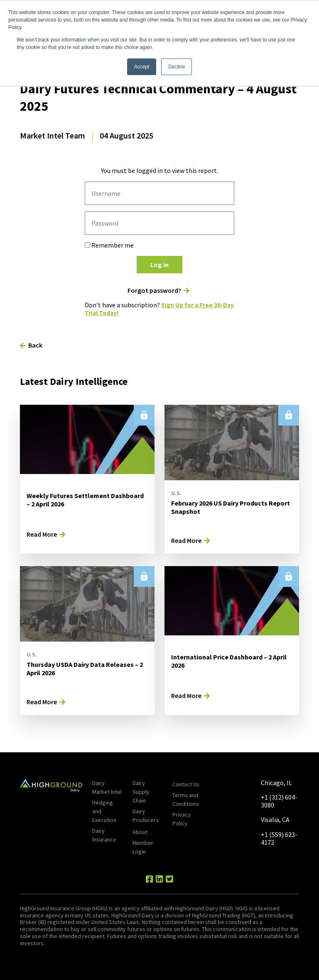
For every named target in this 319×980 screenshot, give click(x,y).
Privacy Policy (182, 819)
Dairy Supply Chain (141, 792)
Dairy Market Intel (107, 787)
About (140, 832)
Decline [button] (177, 67)
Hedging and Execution (104, 811)
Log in (159, 265)
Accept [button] (142, 67)
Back (35, 345)
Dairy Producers (146, 816)
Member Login (143, 847)
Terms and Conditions (186, 799)
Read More (42, 534)
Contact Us (186, 784)
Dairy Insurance (104, 835)
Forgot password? (154, 291)
